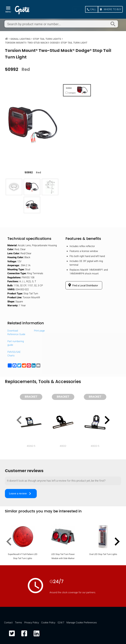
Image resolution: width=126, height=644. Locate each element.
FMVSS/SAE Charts (14, 354)
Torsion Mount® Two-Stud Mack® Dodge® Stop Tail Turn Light (46, 43)
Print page (39, 331)
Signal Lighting (20, 39)
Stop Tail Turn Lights (47, 39)
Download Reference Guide (16, 333)
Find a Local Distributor (83, 285)
